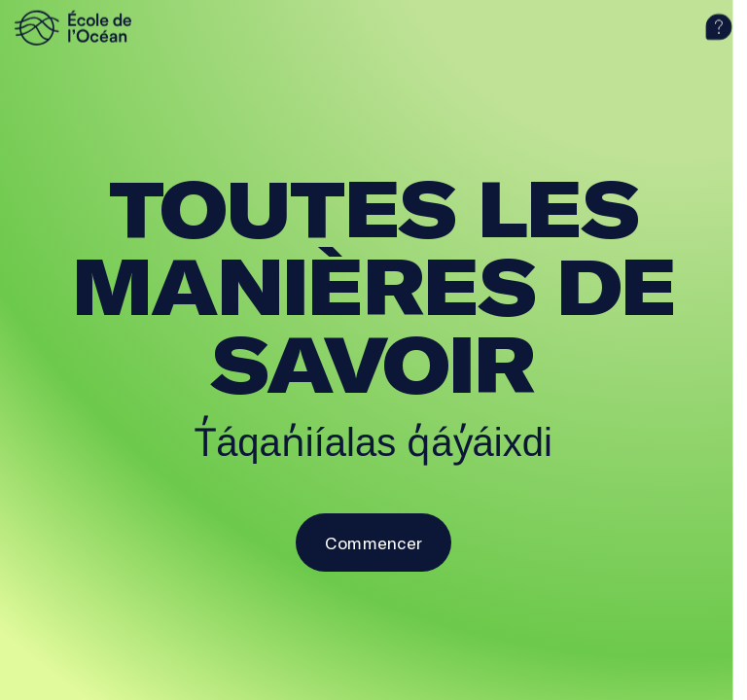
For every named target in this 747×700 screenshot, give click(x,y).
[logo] (102, 27)
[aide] (719, 27)
